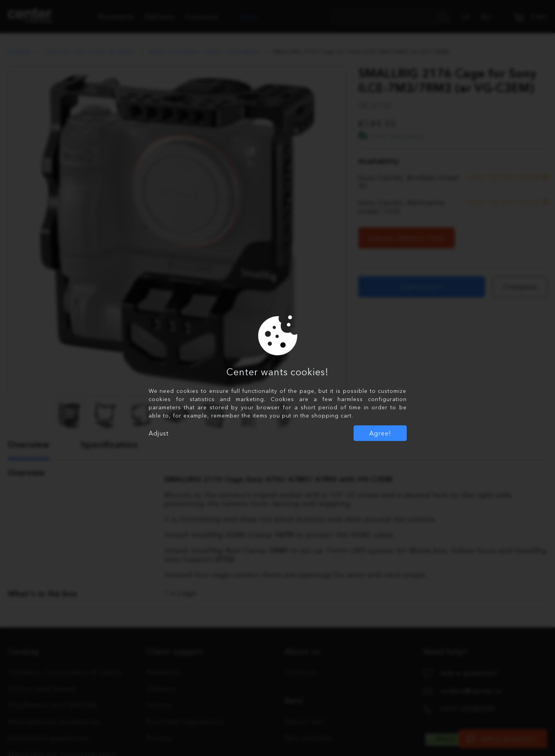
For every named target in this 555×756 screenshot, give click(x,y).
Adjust (159, 433)
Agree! (380, 433)
